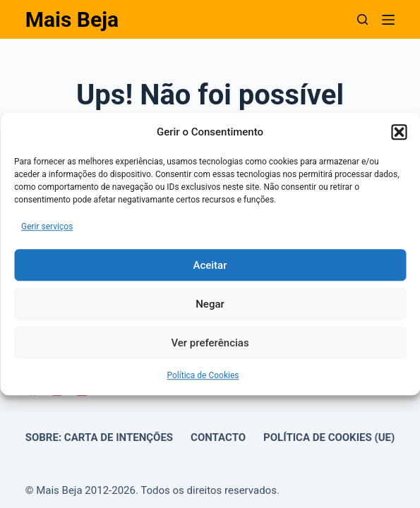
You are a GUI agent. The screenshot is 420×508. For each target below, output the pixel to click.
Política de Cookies (203, 375)
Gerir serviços (47, 226)
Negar (210, 304)
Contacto (218, 437)
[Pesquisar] (362, 19)
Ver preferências (210, 343)
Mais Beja (72, 19)
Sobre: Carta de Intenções (99, 437)
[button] (399, 133)
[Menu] (388, 20)
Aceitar (210, 265)
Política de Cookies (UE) (329, 437)
